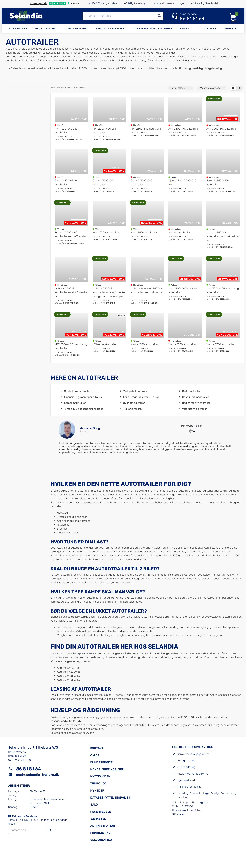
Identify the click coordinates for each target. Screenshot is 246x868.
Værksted (231, 29)
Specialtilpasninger (110, 29)
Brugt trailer (45, 29)
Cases (185, 29)
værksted (201, 725)
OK (50, 830)
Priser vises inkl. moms (68, 88)
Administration (103, 826)
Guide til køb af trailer (77, 391)
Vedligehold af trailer (136, 391)
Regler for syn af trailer (196, 403)
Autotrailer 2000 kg (69, 672)
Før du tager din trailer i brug (141, 397)
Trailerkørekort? (133, 409)
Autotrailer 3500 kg (69, 680)
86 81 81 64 (28, 769)
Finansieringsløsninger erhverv (83, 397)
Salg (94, 805)
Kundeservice (101, 762)
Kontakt (97, 748)
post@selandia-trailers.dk (66, 721)
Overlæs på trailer (134, 403)
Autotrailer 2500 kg (69, 676)
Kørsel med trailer (75, 403)
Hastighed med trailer (195, 397)
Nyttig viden (100, 776)
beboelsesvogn (70, 733)
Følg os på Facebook (25, 816)
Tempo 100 (98, 784)
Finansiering (100, 833)
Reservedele (101, 812)
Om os (95, 755)
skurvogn (88, 733)
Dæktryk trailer (191, 391)
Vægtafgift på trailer (194, 409)
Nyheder (97, 791)
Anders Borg (90, 428)
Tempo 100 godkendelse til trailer (84, 409)
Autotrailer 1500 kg (68, 668)
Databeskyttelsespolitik (111, 798)
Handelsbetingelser (107, 769)
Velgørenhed (101, 840)
